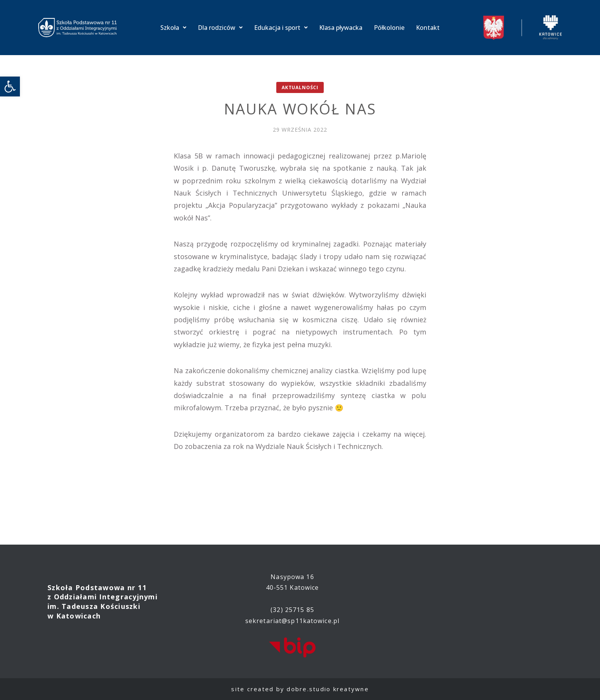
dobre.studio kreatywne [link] (328, 689)
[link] (10, 86)
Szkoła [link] (173, 28)
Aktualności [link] (300, 87)
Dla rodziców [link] (220, 28)
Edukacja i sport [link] (281, 28)
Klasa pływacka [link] (341, 28)
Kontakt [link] (428, 28)
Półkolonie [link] (389, 28)
